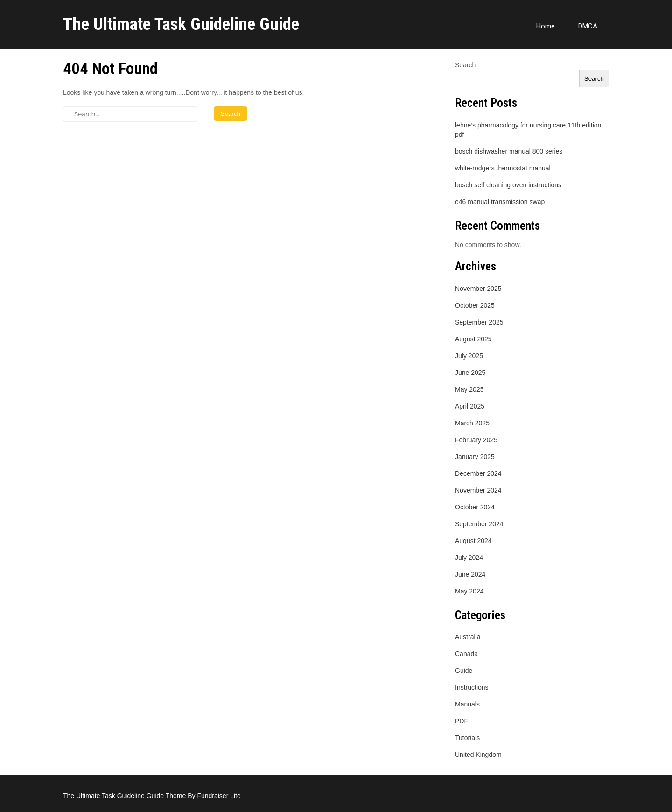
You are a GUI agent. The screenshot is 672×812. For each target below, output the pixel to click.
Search (465, 65)
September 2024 (479, 524)
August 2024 (473, 541)
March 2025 (472, 423)
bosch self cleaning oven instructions (508, 185)
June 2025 (470, 373)
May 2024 (469, 591)
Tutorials (467, 738)
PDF (462, 721)
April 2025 (470, 406)
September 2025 (479, 322)
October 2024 (475, 507)
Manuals (467, 704)
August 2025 (473, 339)
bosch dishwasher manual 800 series (509, 151)
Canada (466, 654)
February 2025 (476, 440)
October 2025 (475, 305)
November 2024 (478, 490)
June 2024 (470, 574)
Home (546, 26)
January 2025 (475, 457)
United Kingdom (478, 755)
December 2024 (478, 473)
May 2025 (469, 389)
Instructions (472, 687)
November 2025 (478, 289)
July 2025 (469, 356)
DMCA (588, 26)
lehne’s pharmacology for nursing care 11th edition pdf (528, 130)
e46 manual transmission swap (500, 202)
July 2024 (469, 558)
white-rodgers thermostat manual (503, 168)
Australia (468, 637)
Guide (464, 671)
